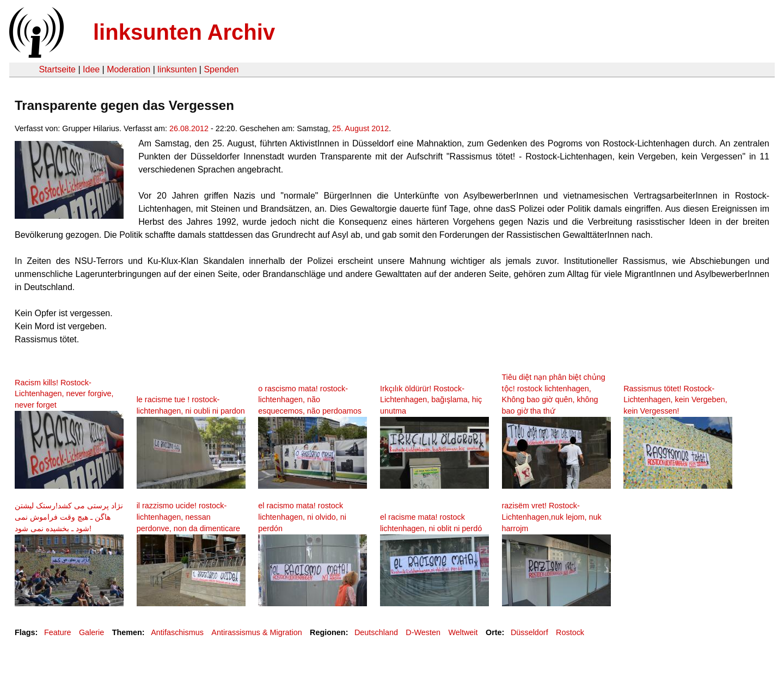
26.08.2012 (189, 128)
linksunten (177, 69)
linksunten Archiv (184, 32)
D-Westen (423, 632)
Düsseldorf (529, 632)
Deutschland (376, 632)
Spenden (221, 69)
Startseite (57, 69)
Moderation (128, 69)
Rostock (570, 632)
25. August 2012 (360, 128)
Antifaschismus (177, 632)
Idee (91, 69)
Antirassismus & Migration (256, 632)
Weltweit (463, 632)
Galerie (91, 632)
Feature (58, 632)
